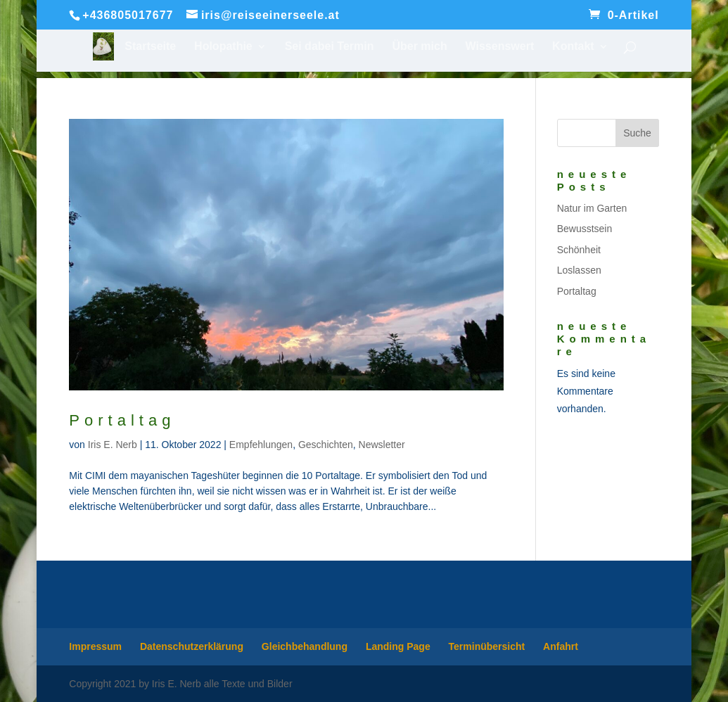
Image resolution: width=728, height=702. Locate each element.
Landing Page (398, 646)
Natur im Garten (592, 208)
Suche (637, 133)
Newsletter (382, 445)
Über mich (419, 47)
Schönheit (579, 250)
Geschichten (326, 445)
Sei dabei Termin (330, 47)
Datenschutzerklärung (192, 646)
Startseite (150, 47)
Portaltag (122, 420)
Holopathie (223, 47)
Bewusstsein (585, 229)
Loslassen (579, 270)
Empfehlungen (261, 445)
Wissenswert (500, 47)
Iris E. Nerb (113, 445)
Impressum (95, 646)
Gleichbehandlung (305, 646)
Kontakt (573, 47)
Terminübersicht (487, 646)
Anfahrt (561, 646)
